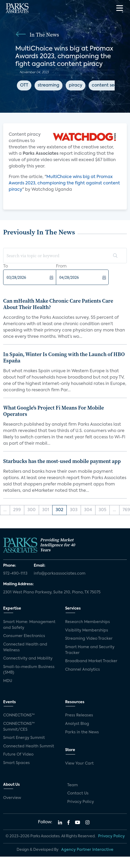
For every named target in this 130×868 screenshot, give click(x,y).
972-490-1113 (15, 574)
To (6, 266)
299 (17, 510)
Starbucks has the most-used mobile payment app (62, 461)
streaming (49, 85)
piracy (76, 85)
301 (46, 510)
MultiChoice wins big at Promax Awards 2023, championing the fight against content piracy (64, 183)
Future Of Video (18, 755)
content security (109, 85)
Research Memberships (88, 622)
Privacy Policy (81, 802)
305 (102, 510)
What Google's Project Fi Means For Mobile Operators (54, 411)
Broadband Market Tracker (91, 661)
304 (88, 510)
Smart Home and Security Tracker (90, 650)
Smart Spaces (16, 763)
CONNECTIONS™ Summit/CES (19, 727)
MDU (8, 681)
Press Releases (79, 715)
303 (74, 510)
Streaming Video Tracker (89, 639)
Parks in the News (82, 732)
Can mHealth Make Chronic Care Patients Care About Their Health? (58, 304)
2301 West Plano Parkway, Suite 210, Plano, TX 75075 (52, 592)
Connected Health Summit (29, 746)
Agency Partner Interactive (87, 850)
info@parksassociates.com (60, 574)
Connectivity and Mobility (28, 658)
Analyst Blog (77, 724)
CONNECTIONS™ (19, 715)
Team (73, 785)
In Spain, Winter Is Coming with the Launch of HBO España (64, 357)
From (61, 266)
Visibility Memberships (87, 630)
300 (32, 510)
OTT (24, 85)
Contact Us (78, 793)
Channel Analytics (83, 670)
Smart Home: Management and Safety (29, 625)
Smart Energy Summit (24, 738)
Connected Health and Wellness (25, 647)
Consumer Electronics (24, 636)
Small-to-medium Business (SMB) (29, 670)
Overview (12, 798)
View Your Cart (79, 764)
